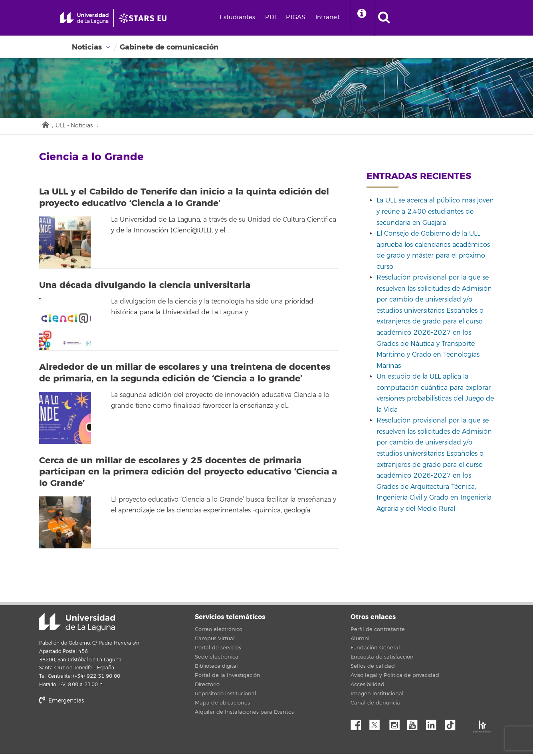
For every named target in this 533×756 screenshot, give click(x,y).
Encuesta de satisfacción (382, 659)
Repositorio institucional (226, 696)
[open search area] (418, 18)
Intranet (358, 17)
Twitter (378, 725)
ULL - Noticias (77, 127)
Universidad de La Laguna (77, 624)
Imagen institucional (377, 696)
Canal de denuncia (375, 705)
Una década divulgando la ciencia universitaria (145, 287)
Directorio (207, 687)
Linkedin (434, 725)
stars (99, 730)
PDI (301, 17)
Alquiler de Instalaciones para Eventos (244, 714)
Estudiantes (267, 17)
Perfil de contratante (378, 631)
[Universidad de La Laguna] (166, 18)
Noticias (87, 47)
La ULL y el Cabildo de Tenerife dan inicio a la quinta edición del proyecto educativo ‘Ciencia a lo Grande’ (184, 199)
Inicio (45, 125)
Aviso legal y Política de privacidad (395, 677)
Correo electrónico (219, 631)
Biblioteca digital (216, 668)
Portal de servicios (218, 650)
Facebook (359, 725)
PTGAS (326, 17)
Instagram (396, 725)
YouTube (415, 725)
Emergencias (61, 703)
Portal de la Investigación (228, 677)
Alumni (360, 641)
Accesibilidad (368, 687)
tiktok (453, 725)
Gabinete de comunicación (169, 47)
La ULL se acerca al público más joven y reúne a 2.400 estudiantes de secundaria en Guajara (435, 213)
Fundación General (375, 650)
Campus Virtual (215, 641)
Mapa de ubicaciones (222, 705)
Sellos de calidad (373, 668)
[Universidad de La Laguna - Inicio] (95, 18)
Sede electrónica (217, 659)
